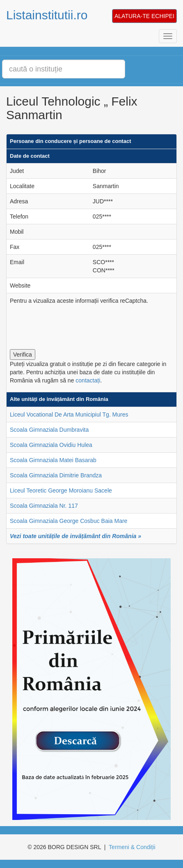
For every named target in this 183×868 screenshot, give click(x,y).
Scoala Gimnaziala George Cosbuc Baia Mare (69, 521)
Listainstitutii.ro (47, 15)
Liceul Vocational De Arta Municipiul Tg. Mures (69, 414)
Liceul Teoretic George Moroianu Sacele (61, 490)
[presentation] (72, 325)
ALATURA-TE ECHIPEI (144, 16)
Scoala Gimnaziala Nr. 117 (44, 506)
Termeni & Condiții (132, 847)
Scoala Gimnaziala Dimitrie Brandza (56, 475)
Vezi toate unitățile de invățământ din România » (75, 536)
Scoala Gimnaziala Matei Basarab (53, 460)
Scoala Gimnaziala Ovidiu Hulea (51, 445)
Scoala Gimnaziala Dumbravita (49, 430)
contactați (88, 380)
